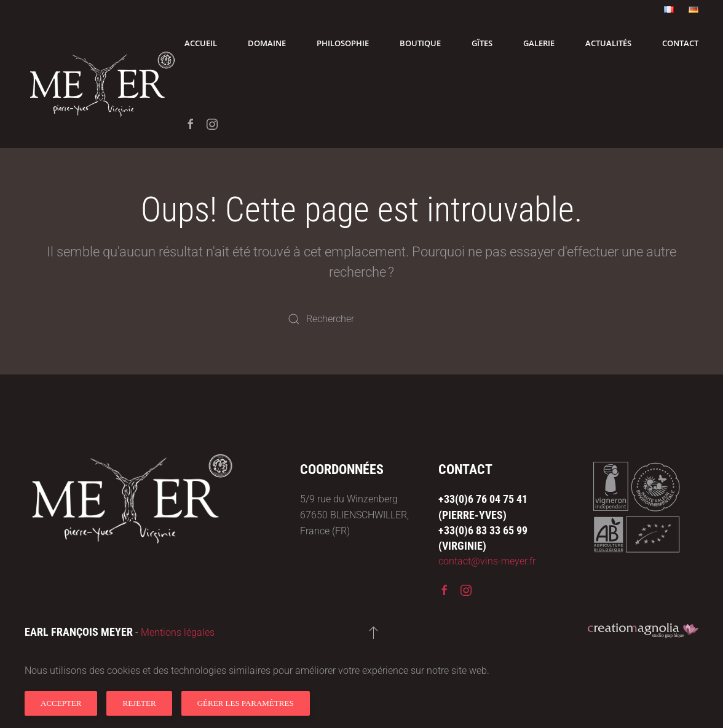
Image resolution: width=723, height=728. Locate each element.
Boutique (420, 43)
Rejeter (139, 703)
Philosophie (343, 43)
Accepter (61, 703)
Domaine (267, 43)
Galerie (539, 43)
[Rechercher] (361, 319)
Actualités (608, 43)
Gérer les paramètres (246, 703)
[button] (373, 632)
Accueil (201, 43)
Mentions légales (178, 632)
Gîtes (482, 43)
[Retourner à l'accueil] (105, 84)
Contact (680, 43)
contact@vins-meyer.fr (487, 561)
